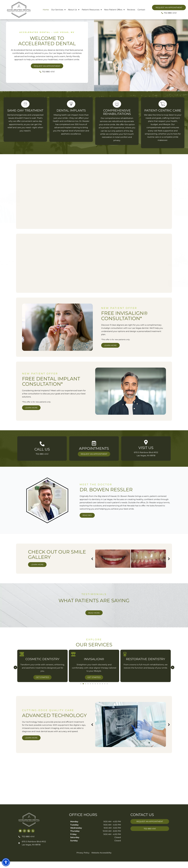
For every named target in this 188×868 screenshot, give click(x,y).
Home (46, 10)
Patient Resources (92, 10)
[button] (15, 693)
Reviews (131, 10)
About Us (74, 10)
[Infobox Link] (42, 466)
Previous (60, 565)
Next (137, 565)
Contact (141, 10)
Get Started (94, 703)
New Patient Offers (114, 10)
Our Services (58, 10)
